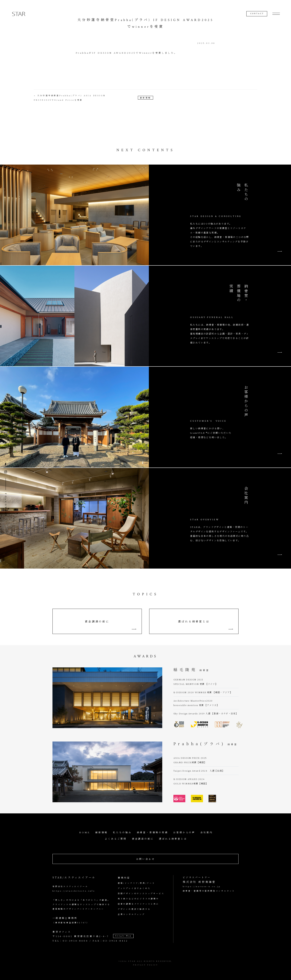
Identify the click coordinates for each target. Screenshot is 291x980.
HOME (85, 832)
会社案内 (207, 832)
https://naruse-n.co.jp (202, 886)
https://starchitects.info (74, 891)
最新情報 (145, 98)
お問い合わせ (146, 859)
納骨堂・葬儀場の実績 (153, 832)
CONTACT (257, 14)
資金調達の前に (97, 621)
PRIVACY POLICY (146, 965)
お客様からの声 (184, 832)
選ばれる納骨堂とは (194, 621)
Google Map (123, 936)
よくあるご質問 (116, 839)
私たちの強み (122, 832)
